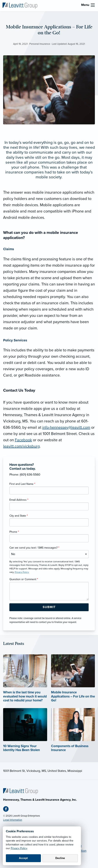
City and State (19, 516)
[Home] (21, 791)
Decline (60, 858)
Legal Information (13, 820)
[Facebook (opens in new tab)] (7, 810)
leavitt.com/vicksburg (21, 446)
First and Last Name (22, 484)
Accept (23, 858)
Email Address (19, 500)
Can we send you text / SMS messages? (34, 548)
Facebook (23, 440)
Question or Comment (24, 579)
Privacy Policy (19, 848)
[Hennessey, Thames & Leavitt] (20, 5)
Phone (14, 532)
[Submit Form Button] (49, 607)
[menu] (93, 5)
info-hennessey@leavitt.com (66, 428)
